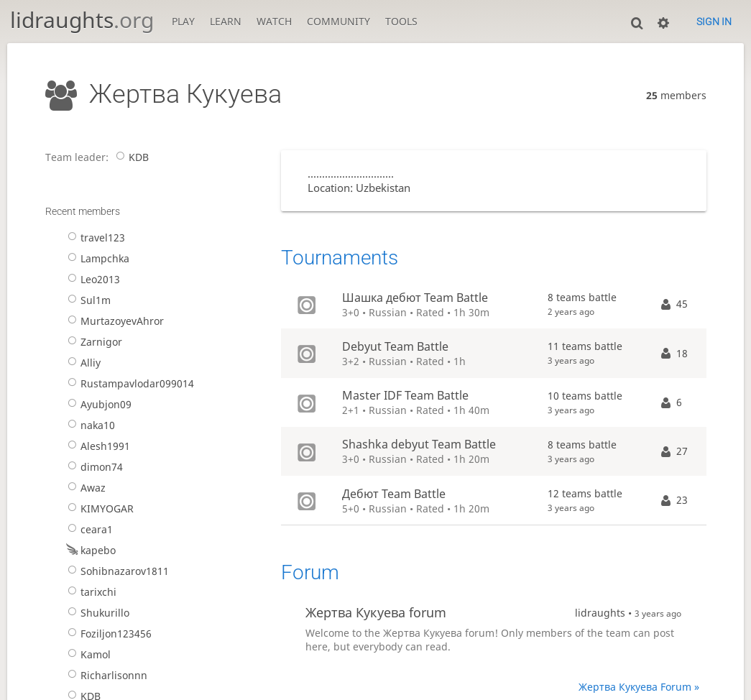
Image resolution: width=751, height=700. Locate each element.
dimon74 (93, 467)
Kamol (87, 654)
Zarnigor (93, 342)
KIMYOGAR (99, 508)
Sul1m (87, 300)
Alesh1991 (97, 446)
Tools (401, 21)
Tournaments (340, 258)
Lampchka (97, 258)
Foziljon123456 (108, 634)
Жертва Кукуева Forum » (639, 687)
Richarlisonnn (106, 675)
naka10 (89, 425)
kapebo (90, 550)
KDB (130, 157)
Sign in (714, 22)
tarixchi (90, 592)
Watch (274, 21)
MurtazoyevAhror (114, 321)
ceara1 (88, 529)
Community (338, 21)
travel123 (95, 238)
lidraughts (82, 20)
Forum (310, 572)
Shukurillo (97, 613)
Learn (226, 21)
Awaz (85, 488)
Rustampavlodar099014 (129, 383)
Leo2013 (92, 279)
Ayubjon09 (98, 404)
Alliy (82, 363)
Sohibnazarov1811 (116, 571)
